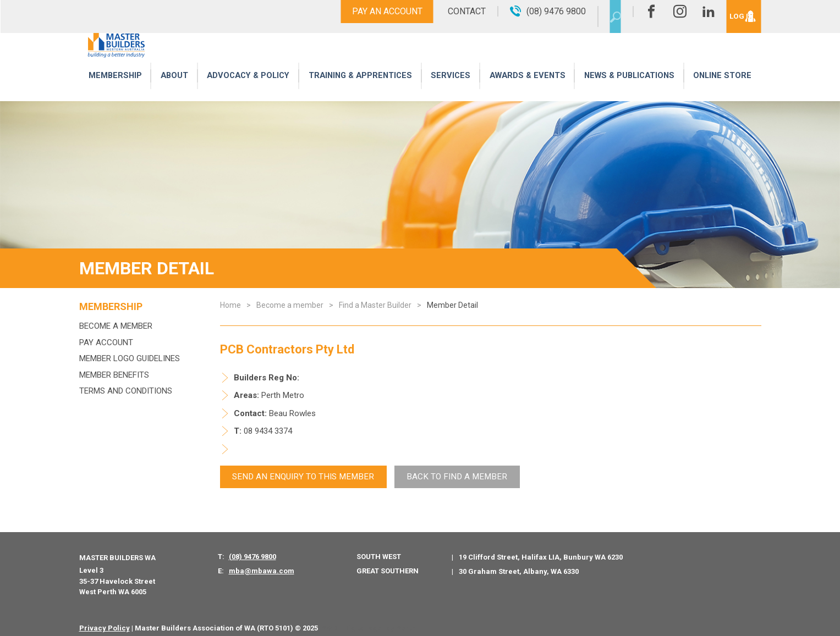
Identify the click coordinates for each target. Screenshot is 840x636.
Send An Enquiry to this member (295, 472)
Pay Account (106, 342)
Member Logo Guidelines (130, 358)
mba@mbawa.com (262, 563)
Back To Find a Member (434, 472)
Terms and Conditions (126, 391)
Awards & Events (525, 89)
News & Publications (629, 89)
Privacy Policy (105, 620)
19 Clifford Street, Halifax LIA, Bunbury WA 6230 (541, 549)
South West (379, 548)
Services (451, 89)
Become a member (116, 326)
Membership (114, 89)
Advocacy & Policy (247, 89)
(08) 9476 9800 (252, 548)
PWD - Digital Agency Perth (368, 620)
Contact (444, 11)
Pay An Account (364, 11)
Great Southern (388, 563)
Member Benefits (114, 375)
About (172, 89)
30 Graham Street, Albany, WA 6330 (519, 563)
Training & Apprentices (361, 89)
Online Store (723, 89)
